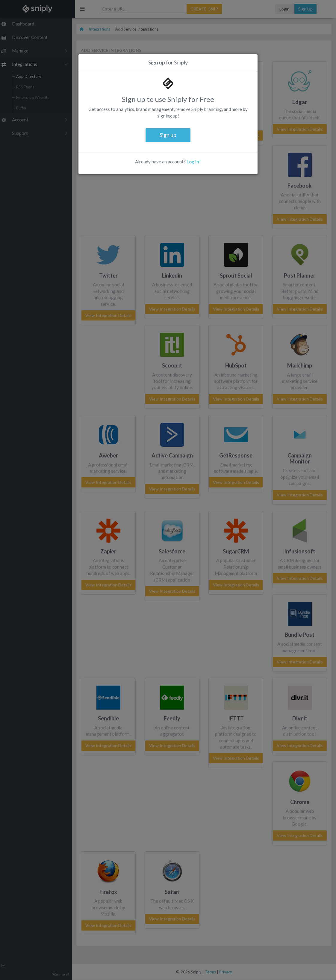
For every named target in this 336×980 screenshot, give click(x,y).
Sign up (168, 135)
